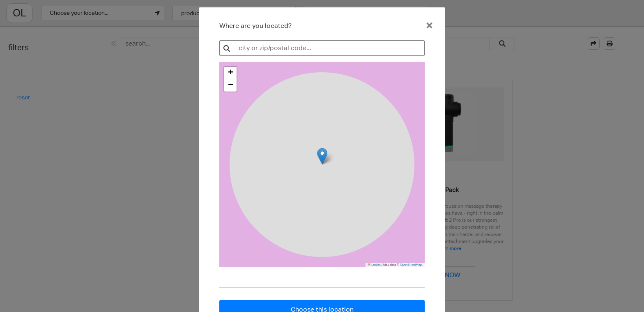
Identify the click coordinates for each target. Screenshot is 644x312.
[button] (230, 73)
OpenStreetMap (411, 265)
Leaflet (374, 265)
